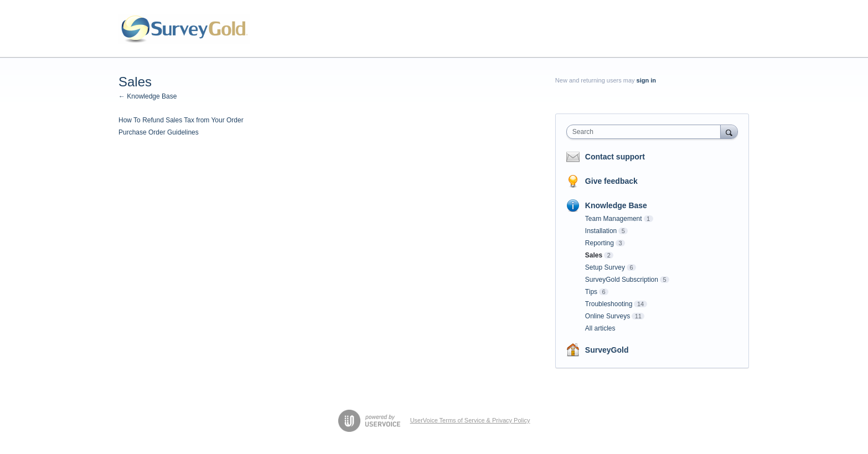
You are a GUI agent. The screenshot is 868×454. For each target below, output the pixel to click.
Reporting (600, 243)
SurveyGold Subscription (622, 280)
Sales (594, 255)
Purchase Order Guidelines (159, 132)
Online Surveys (608, 316)
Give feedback (611, 181)
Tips (591, 292)
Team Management (614, 219)
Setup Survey (605, 267)
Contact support (615, 157)
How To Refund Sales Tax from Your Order (181, 120)
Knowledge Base (616, 205)
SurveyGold (607, 350)
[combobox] (646, 132)
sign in (646, 80)
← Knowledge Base (148, 96)
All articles (600, 328)
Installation (601, 231)
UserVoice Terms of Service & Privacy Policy (470, 420)
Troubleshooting (609, 304)
